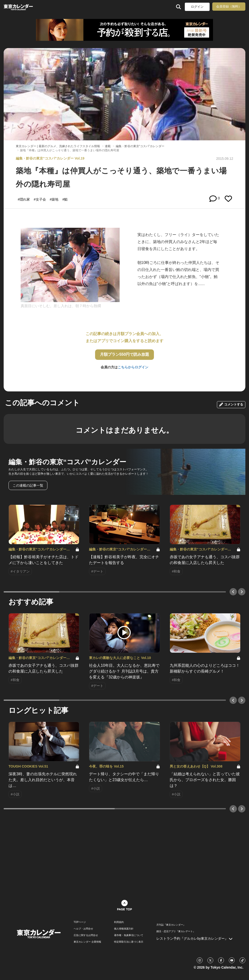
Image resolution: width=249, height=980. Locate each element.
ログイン (197, 7)
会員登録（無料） (229, 6)
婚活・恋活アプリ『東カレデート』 (176, 931)
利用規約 (119, 922)
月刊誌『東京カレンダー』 (171, 925)
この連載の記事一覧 (28, 485)
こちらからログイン (133, 367)
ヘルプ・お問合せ (83, 929)
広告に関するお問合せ (86, 935)
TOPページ (80, 922)
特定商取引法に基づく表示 (129, 942)
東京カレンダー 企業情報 (87, 942)
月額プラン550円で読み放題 (125, 354)
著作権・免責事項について (129, 935)
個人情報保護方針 (124, 929)
